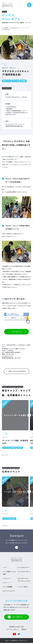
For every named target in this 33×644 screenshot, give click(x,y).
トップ (5, 568)
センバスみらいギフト (14, 28)
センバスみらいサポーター (24, 573)
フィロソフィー (7, 579)
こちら (11, 349)
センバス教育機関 (8, 588)
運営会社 (24, 630)
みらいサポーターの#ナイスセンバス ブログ (24, 581)
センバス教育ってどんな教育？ (10, 573)
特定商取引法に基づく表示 (17, 628)
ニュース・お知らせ (23, 588)
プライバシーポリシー (13, 630)
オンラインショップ (9, 592)
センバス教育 (5, 28)
